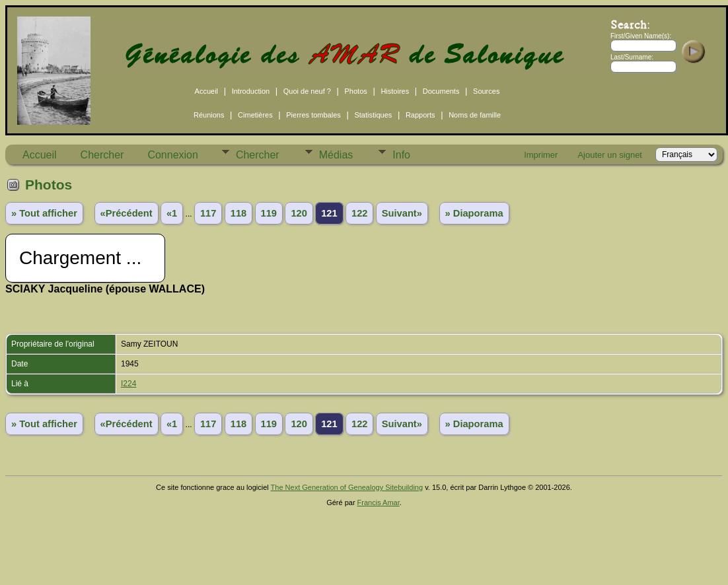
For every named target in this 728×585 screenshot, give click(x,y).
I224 (128, 384)
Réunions (209, 115)
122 (359, 213)
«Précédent (127, 213)
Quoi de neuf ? (307, 91)
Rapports (420, 115)
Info (401, 155)
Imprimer (541, 155)
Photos (356, 91)
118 (238, 213)
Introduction (251, 91)
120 (299, 213)
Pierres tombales (313, 115)
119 (269, 213)
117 (208, 213)
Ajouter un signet (610, 155)
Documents (441, 91)
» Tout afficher (44, 213)
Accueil (206, 91)
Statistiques (373, 115)
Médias (336, 155)
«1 (172, 213)
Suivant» (402, 213)
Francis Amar (379, 502)
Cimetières (255, 115)
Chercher (102, 155)
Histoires (395, 91)
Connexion (173, 155)
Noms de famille (475, 115)
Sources (486, 91)
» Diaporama (474, 213)
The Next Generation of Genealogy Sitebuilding (347, 487)
